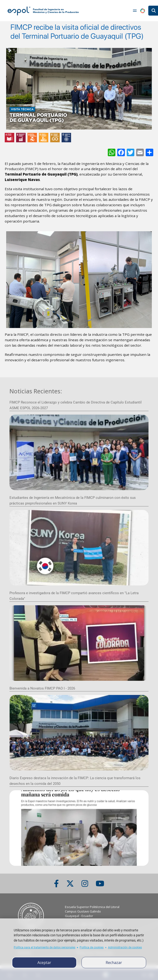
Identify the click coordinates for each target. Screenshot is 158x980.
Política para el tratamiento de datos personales (45, 947)
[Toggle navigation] (135, 11)
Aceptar (44, 963)
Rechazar (114, 963)
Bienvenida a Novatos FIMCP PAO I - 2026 (42, 688)
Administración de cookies (125, 947)
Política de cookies (92, 947)
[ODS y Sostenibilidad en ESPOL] (79, 138)
